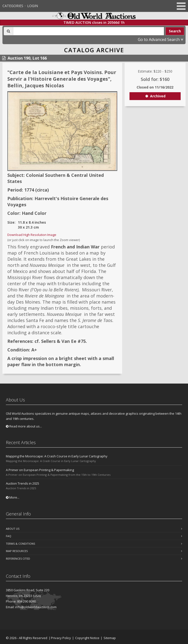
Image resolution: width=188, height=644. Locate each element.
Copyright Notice (87, 638)
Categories (13, 6)
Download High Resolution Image (32, 235)
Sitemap (110, 638)
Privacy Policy (61, 638)
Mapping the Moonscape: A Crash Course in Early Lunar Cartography (57, 456)
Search (175, 31)
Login (33, 6)
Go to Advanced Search (160, 39)
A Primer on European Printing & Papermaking (40, 470)
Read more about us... (24, 426)
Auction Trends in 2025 (23, 483)
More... (13, 497)
